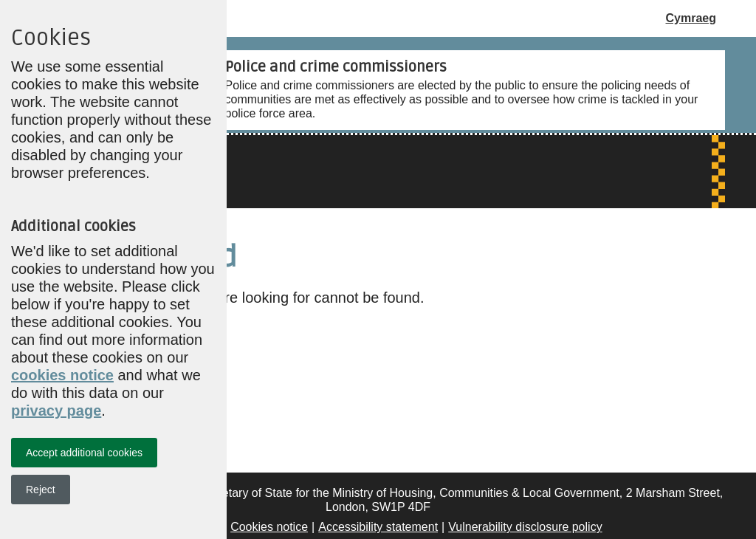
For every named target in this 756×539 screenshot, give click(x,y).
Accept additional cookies (84, 453)
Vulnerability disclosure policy (525, 527)
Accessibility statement (378, 527)
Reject (41, 490)
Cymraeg (691, 18)
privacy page (56, 411)
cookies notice (62, 375)
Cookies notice (269, 527)
